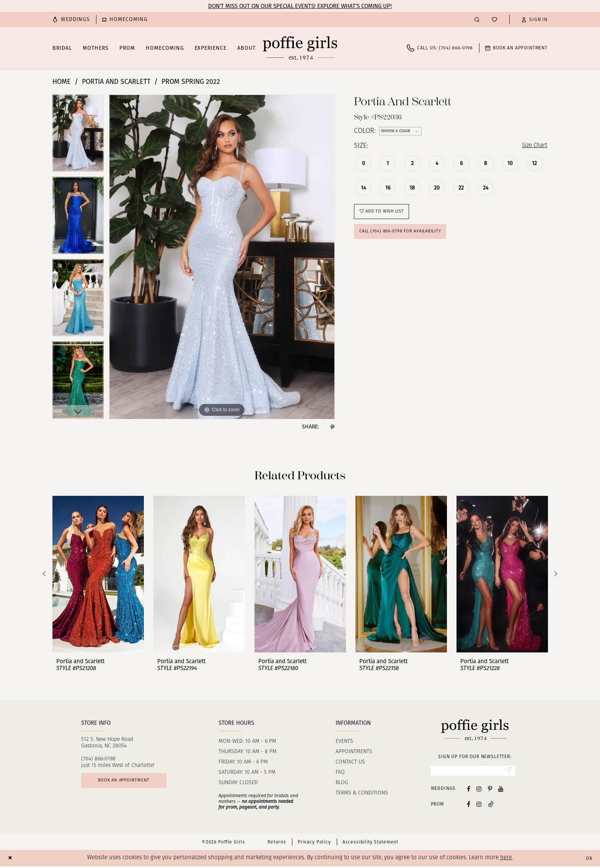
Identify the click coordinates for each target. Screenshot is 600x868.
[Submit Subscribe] (507, 772)
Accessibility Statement (370, 844)
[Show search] (477, 19)
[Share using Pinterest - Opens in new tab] (333, 427)
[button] (535, 20)
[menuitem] (71, 20)
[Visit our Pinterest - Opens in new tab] (490, 790)
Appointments (354, 752)
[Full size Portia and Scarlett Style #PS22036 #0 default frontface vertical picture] (222, 257)
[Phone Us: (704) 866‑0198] (440, 48)
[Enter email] (473, 772)
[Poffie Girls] (300, 48)
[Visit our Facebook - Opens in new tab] (469, 790)
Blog (342, 783)
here (506, 860)
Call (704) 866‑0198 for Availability (408, 238)
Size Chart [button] (532, 146)
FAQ (340, 772)
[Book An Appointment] (516, 48)
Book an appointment (131, 782)
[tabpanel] (78, 136)
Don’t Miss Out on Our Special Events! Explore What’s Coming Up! (300, 6)
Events (344, 741)
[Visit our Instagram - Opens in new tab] (479, 790)
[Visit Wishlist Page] (494, 20)
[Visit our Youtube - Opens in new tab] (501, 790)
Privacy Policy (314, 844)
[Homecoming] (125, 20)
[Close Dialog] (11, 860)
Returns (277, 844)
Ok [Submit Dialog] (588, 860)
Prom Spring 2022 (191, 82)
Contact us (350, 762)
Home (62, 82)
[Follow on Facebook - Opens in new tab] (469, 806)
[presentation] (98, 574)
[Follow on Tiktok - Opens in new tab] (491, 806)
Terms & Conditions (362, 793)
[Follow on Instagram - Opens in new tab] (479, 806)
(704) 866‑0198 (99, 759)
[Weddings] (71, 20)
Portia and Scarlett (116, 82)
